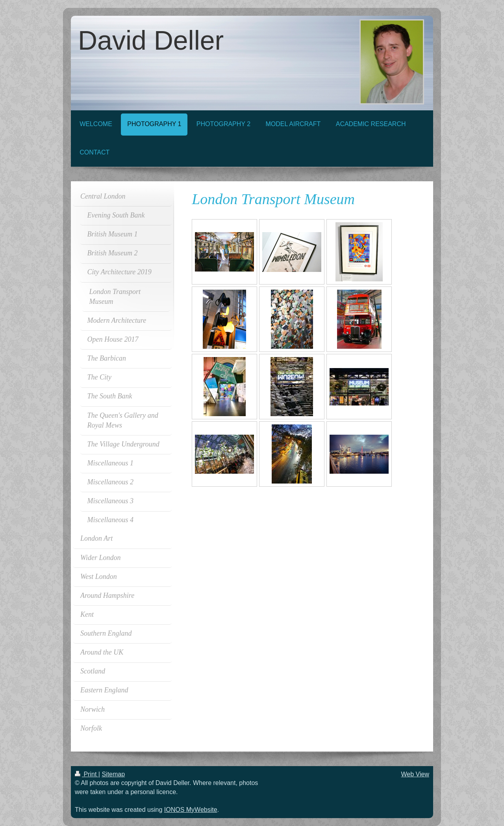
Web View (415, 774)
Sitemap (113, 774)
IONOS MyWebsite (191, 810)
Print (87, 774)
